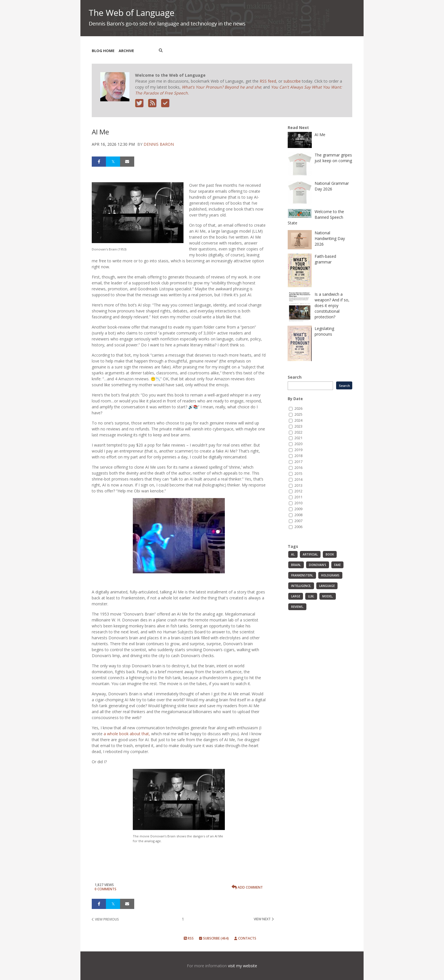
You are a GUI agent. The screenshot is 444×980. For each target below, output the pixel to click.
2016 (298, 468)
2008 (298, 515)
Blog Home (103, 51)
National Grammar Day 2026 (332, 186)
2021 (298, 438)
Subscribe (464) (214, 938)
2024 (298, 420)
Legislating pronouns (324, 331)
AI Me (320, 135)
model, (328, 596)
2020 (298, 444)
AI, (293, 554)
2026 (298, 408)
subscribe (292, 81)
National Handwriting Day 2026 (330, 238)
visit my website (243, 966)
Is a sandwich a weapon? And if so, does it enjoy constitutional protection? (332, 305)
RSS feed (268, 81)
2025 (298, 414)
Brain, (296, 565)
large (296, 596)
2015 (298, 474)
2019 (298, 450)
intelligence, (301, 586)
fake (337, 565)
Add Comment (247, 887)
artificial (310, 554)
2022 (298, 432)
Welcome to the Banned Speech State (316, 217)
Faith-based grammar (325, 259)
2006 (298, 527)
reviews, (297, 607)
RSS (189, 938)
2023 (298, 426)
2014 (298, 480)
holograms (330, 575)
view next (264, 919)
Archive (126, 51)
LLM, (311, 596)
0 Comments (105, 889)
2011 (298, 497)
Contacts (245, 938)
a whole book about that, (127, 734)
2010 (298, 503)
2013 (298, 485)
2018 (298, 456)
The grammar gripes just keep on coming (333, 158)
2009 (298, 509)
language (327, 586)
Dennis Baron (159, 144)
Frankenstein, (302, 575)
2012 (298, 491)
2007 (298, 521)
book (330, 554)
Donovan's (318, 565)
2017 (298, 462)
